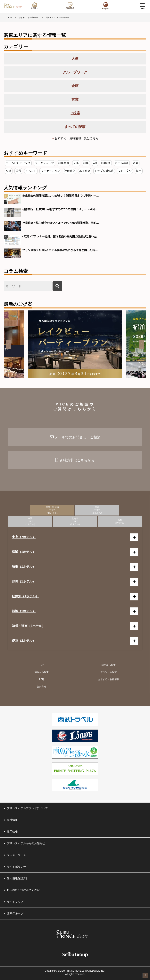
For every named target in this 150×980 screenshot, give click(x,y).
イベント (31, 171)
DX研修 (106, 163)
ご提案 (75, 113)
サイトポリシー (16, 867)
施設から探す (42, 672)
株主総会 (85, 171)
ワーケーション (50, 171)
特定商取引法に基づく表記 (23, 890)
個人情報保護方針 (18, 878)
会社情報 (12, 820)
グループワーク (75, 72)
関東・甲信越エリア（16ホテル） (52, 510)
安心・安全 (125, 171)
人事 (75, 59)
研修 (86, 163)
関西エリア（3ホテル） (97, 510)
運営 (18, 171)
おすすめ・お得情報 (109, 679)
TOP (10, 18)
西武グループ (15, 913)
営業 (75, 100)
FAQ (42, 679)
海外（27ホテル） (120, 521)
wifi (95, 163)
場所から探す (109, 665)
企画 (75, 86)
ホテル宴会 (122, 163)
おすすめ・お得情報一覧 (29, 18)
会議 (9, 171)
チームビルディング (18, 163)
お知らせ (42, 687)
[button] (8, 345)
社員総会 (70, 171)
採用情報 (12, 832)
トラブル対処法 (104, 171)
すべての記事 (75, 127)
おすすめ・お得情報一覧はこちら (77, 138)
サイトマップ (15, 902)
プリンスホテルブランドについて (27, 808)
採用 (139, 171)
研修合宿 (64, 163)
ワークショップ (44, 163)
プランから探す (109, 672)
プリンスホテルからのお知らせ (26, 843)
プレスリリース (16, 855)
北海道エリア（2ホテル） (75, 521)
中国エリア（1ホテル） (30, 521)
